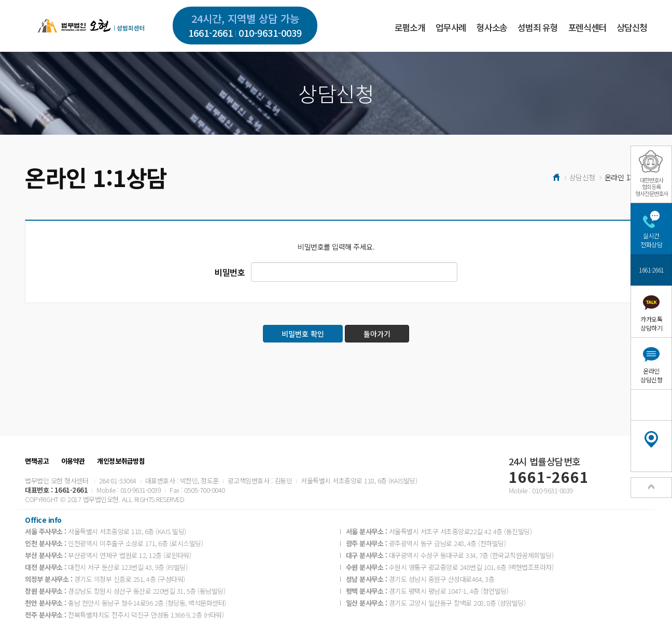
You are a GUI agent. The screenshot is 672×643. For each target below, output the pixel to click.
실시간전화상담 (651, 240)
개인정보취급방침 (121, 461)
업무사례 (451, 27)
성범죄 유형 (537, 27)
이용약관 (73, 461)
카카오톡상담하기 (651, 323)
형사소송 (492, 27)
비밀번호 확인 (303, 334)
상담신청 (632, 27)
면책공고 (37, 461)
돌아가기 (377, 334)
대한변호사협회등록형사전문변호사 (652, 187)
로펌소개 (410, 27)
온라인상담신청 (651, 375)
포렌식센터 (587, 27)
